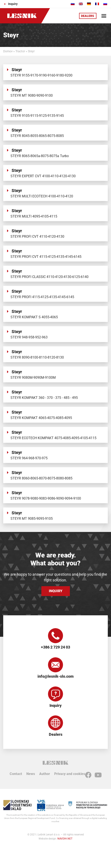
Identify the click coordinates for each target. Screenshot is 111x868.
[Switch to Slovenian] (73, 4)
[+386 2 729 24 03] (55, 636)
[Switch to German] (89, 4)
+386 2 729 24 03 (55, 647)
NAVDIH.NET (65, 839)
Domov (8, 51)
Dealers (56, 734)
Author (45, 774)
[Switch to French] (97, 4)
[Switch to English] (81, 4)
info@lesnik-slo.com (56, 676)
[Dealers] (55, 723)
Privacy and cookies (70, 774)
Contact (16, 774)
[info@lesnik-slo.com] (55, 665)
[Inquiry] (55, 694)
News (31, 774)
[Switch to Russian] (105, 4)
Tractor (20, 51)
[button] (104, 16)
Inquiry (55, 705)
